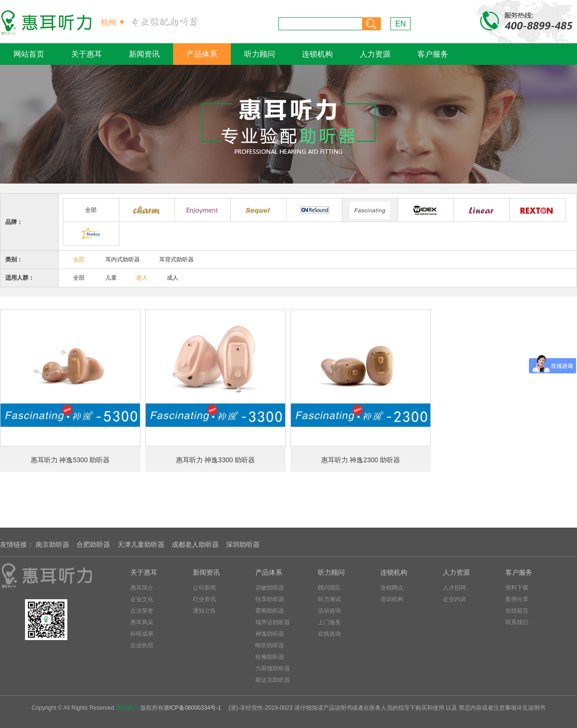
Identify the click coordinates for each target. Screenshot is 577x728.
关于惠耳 (87, 54)
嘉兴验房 (43, 724)
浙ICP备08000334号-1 (192, 708)
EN (401, 24)
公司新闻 (204, 588)
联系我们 (517, 622)
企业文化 (142, 599)
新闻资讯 (144, 54)
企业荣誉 (142, 611)
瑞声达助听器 (273, 622)
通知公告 (204, 611)
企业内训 (454, 599)
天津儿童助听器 (141, 544)
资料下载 (517, 588)
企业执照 (142, 645)
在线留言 (517, 611)
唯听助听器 (270, 645)
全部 (91, 210)
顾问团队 (329, 588)
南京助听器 (52, 544)
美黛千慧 (106, 724)
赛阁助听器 (270, 611)
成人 (173, 278)
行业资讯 (204, 599)
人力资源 (375, 54)
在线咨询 (329, 634)
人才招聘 (454, 588)
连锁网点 (392, 588)
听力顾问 (260, 54)
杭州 (109, 22)
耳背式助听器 (176, 259)
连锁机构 (317, 54)
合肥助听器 (93, 544)
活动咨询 (329, 611)
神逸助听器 (270, 634)
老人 (142, 278)
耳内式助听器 (123, 259)
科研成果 (142, 634)
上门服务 (329, 622)
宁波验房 (12, 724)
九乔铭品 (74, 724)
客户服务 (433, 54)
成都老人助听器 (195, 544)
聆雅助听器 (270, 657)
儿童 (111, 278)
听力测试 (329, 599)
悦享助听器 (270, 599)
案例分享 (517, 599)
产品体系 (202, 54)
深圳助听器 (243, 544)
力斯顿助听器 (273, 668)
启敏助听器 (270, 588)
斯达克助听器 (273, 680)
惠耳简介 (142, 588)
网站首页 (29, 54)
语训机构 (392, 599)
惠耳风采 (142, 622)
